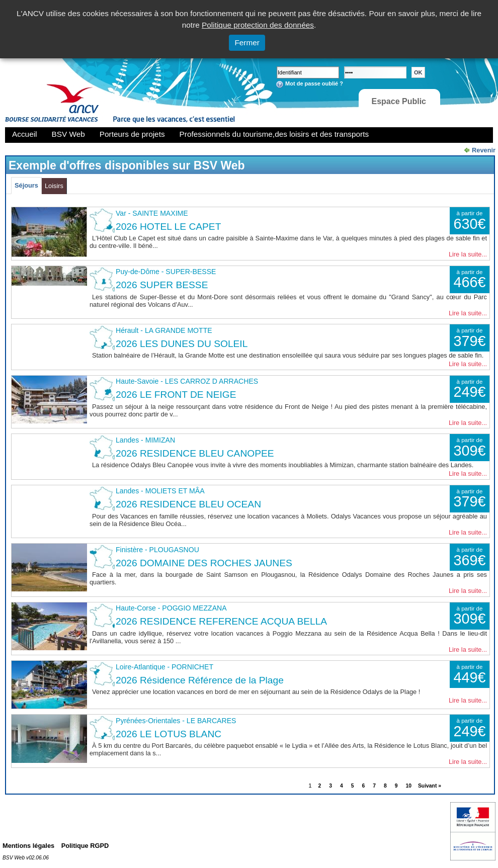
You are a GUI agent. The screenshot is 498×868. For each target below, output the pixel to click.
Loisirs (54, 186)
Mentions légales (28, 846)
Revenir (484, 150)
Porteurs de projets (132, 134)
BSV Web (68, 134)
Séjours (26, 185)
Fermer (247, 42)
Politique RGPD (85, 846)
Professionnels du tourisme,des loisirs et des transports (274, 134)
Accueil (25, 134)
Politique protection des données (258, 25)
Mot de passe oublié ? (314, 83)
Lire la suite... (468, 254)
